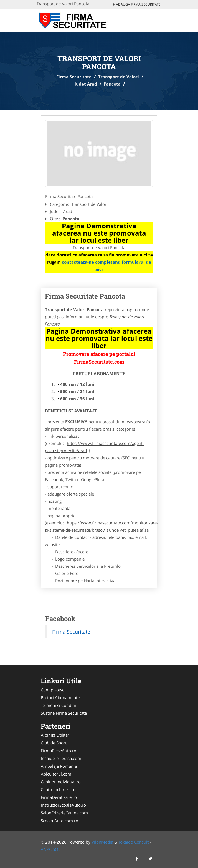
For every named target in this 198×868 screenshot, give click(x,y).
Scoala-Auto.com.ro (59, 821)
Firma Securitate (74, 77)
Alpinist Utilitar (55, 735)
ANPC (46, 849)
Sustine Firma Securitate (64, 713)
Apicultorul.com (56, 774)
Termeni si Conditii (58, 705)
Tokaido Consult (134, 842)
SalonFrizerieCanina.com (64, 813)
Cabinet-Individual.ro (61, 782)
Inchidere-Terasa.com (61, 758)
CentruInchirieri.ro (58, 789)
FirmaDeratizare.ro (59, 797)
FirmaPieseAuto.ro (59, 751)
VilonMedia (102, 842)
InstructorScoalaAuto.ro (63, 805)
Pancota (112, 84)
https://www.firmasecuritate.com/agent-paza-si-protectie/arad (94, 447)
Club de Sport (54, 743)
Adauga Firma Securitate (137, 4)
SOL (57, 849)
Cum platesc (52, 690)
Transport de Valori (119, 77)
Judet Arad (86, 84)
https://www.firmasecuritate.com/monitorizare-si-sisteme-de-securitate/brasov (101, 526)
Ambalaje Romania (59, 766)
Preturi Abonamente (60, 697)
